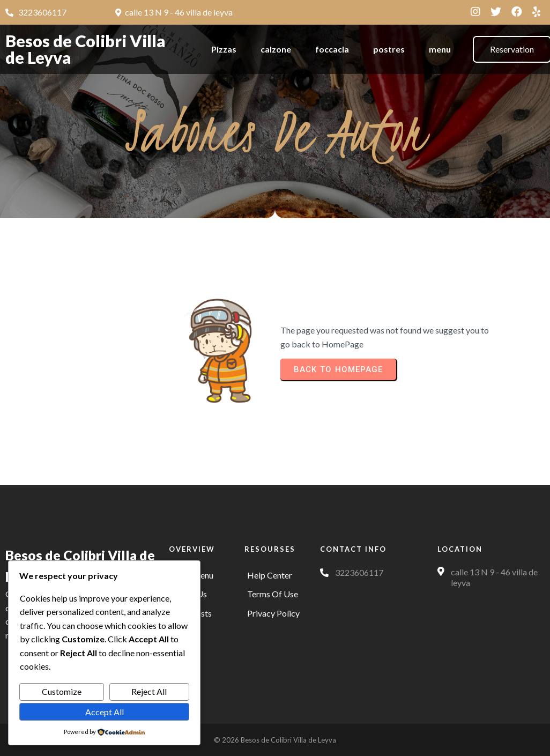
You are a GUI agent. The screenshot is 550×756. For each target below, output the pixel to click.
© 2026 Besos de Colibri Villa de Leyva (275, 740)
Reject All (149, 691)
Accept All (105, 712)
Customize (62, 691)
